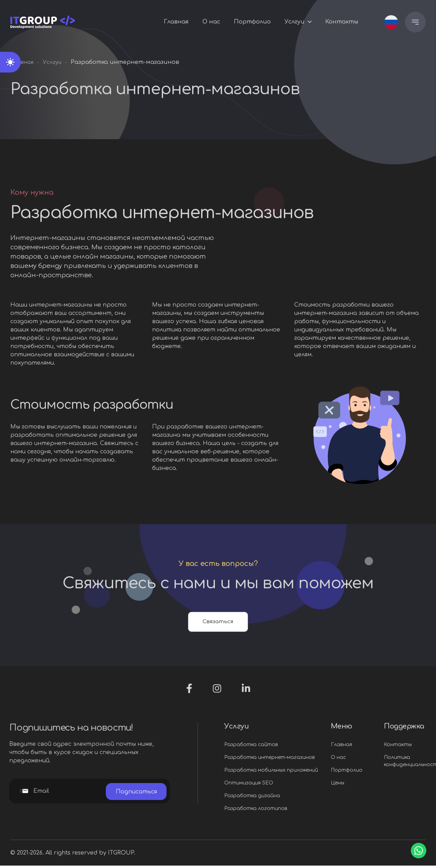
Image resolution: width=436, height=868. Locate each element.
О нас (211, 22)
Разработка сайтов (281, 747)
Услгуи (295, 22)
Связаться (218, 623)
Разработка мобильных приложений (301, 773)
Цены (368, 785)
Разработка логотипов (286, 811)
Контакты (342, 22)
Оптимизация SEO (279, 785)
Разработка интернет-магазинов (300, 760)
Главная (176, 22)
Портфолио (252, 22)
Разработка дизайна (282, 798)
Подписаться (106, 793)
